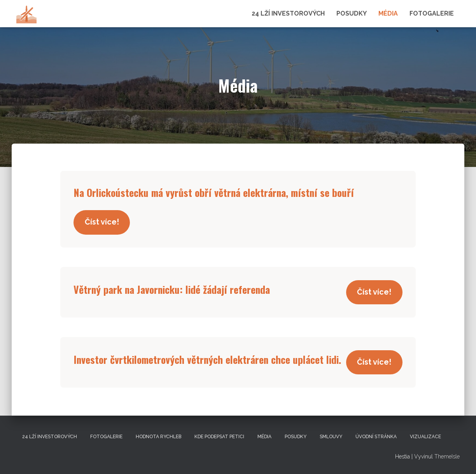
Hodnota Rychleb (158, 437)
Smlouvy (331, 437)
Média (388, 13)
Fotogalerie (432, 13)
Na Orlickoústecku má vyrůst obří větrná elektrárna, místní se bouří (220, 192)
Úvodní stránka (376, 437)
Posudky (352, 13)
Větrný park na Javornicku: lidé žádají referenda (176, 290)
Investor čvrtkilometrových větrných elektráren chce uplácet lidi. (214, 360)
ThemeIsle (447, 457)
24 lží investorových (288, 13)
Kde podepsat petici (219, 437)
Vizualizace (425, 437)
